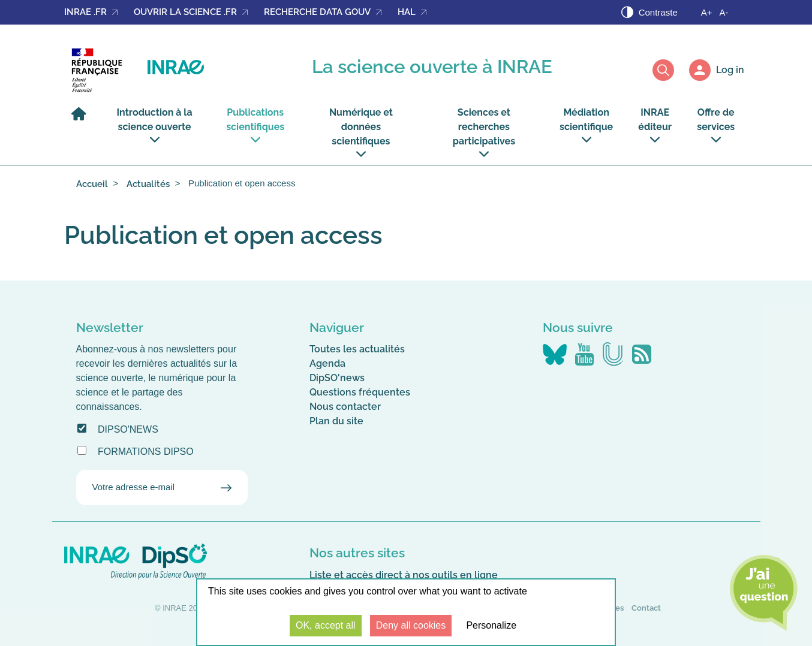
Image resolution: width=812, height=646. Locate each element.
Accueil (92, 184)
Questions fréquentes (360, 392)
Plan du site (336, 421)
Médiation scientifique (586, 126)
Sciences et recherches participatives (484, 133)
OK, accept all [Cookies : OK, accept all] (326, 625)
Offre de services (716, 126)
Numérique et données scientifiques (361, 133)
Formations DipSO (146, 452)
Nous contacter (345, 407)
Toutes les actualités (357, 349)
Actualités (148, 184)
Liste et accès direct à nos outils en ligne (404, 575)
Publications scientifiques (255, 126)
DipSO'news (128, 429)
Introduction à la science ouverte (155, 126)
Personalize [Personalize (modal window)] (491, 625)
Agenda (327, 363)
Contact (646, 608)
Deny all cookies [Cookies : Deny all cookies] (411, 625)
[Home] (82, 120)
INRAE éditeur (655, 126)
